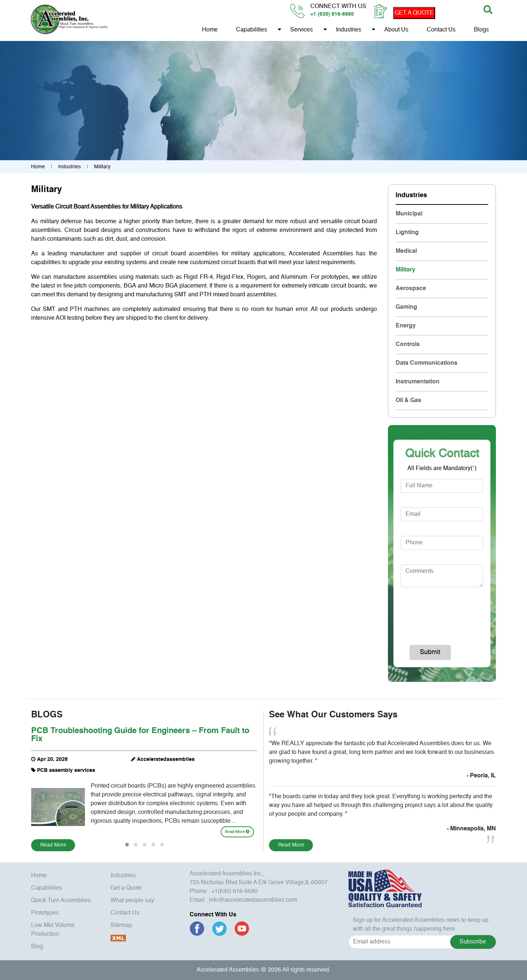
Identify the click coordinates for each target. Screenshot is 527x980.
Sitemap (121, 925)
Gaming (406, 307)
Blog (37, 947)
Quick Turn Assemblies (61, 901)
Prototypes (45, 913)
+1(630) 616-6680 (234, 891)
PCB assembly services (66, 770)
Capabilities (251, 30)
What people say (132, 901)
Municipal (409, 214)
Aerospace (411, 289)
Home (210, 30)
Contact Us (441, 30)
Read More (237, 832)
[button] (127, 845)
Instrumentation (418, 382)
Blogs (481, 30)
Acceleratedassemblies (166, 759)
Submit (430, 652)
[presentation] (449, 613)
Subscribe (473, 942)
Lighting (407, 233)
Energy (406, 326)
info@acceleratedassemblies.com (253, 900)
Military (405, 270)
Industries (348, 30)
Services (301, 30)
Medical (406, 251)
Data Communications (427, 363)
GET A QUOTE (414, 13)
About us (396, 30)
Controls (408, 345)
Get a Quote (126, 888)
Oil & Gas (408, 401)
